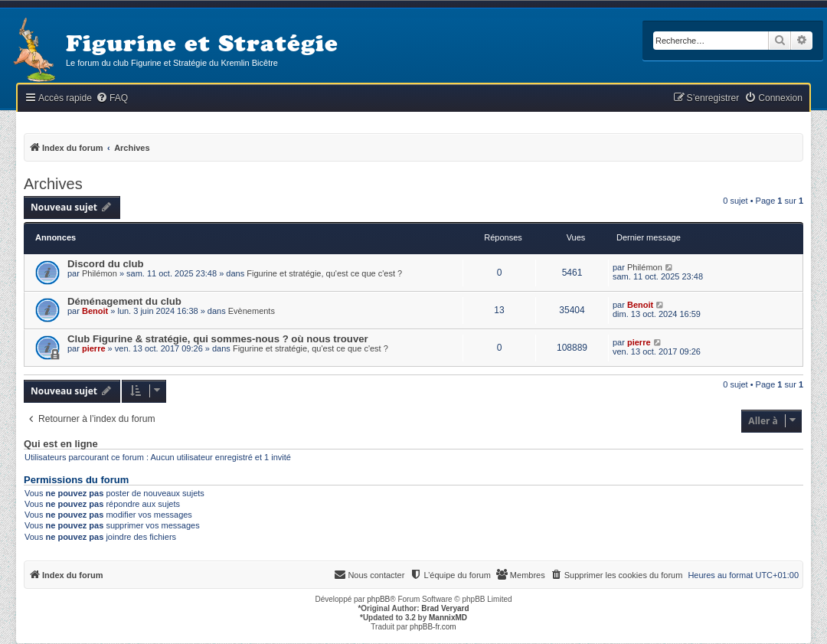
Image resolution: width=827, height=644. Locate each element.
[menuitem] (112, 98)
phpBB (378, 599)
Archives (53, 184)
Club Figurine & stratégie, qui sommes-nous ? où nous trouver (218, 339)
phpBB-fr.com (433, 627)
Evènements (252, 311)
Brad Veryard (445, 608)
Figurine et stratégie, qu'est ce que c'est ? (324, 273)
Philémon (100, 273)
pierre (94, 348)
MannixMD (448, 618)
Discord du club (106, 264)
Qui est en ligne (61, 444)
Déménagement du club (124, 301)
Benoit (95, 311)
